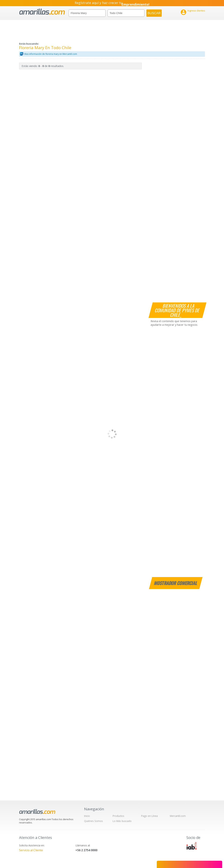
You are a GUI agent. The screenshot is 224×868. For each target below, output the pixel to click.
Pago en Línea (149, 816)
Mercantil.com (178, 816)
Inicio (87, 816)
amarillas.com (42, 12)
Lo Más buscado (122, 821)
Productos (118, 816)
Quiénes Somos (93, 821)
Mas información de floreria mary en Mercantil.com (51, 54)
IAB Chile (191, 846)
